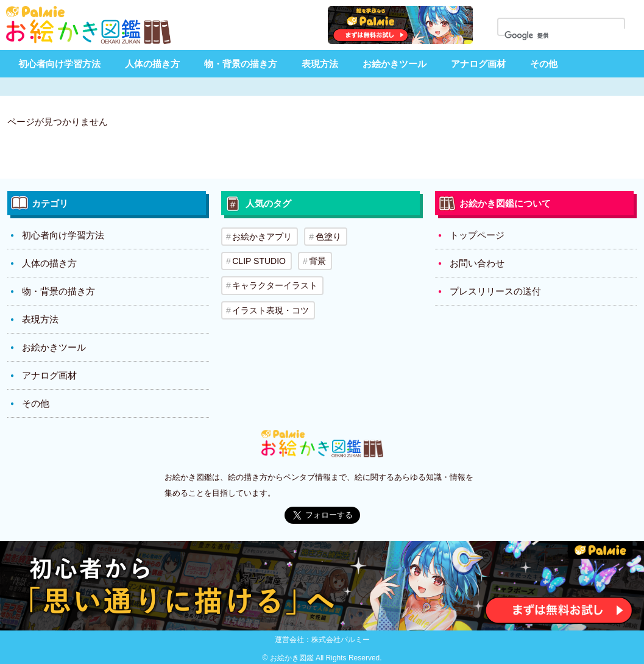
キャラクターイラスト (275, 285)
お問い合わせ (477, 263)
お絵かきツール (395, 64)
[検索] (568, 36)
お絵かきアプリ (262, 237)
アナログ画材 (478, 64)
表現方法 (320, 64)
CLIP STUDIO (259, 261)
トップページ (477, 235)
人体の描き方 (152, 64)
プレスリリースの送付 (495, 291)
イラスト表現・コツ (271, 310)
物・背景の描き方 (241, 64)
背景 (317, 261)
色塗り (328, 237)
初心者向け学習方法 (59, 64)
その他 (544, 64)
